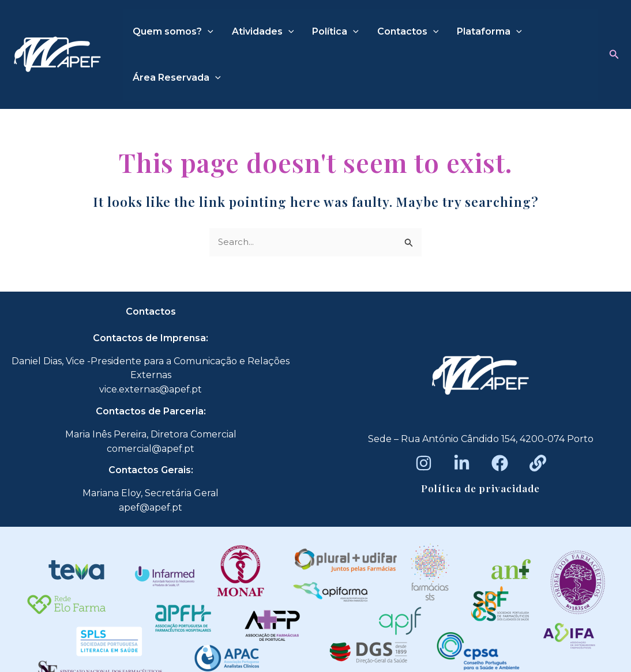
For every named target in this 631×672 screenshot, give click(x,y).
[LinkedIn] (462, 463)
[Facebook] (500, 463)
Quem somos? (173, 32)
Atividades (263, 32)
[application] (208, 32)
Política (335, 32)
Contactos (408, 32)
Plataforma (489, 32)
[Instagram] (424, 463)
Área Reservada (177, 78)
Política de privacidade (480, 488)
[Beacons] (538, 463)
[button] (614, 55)
